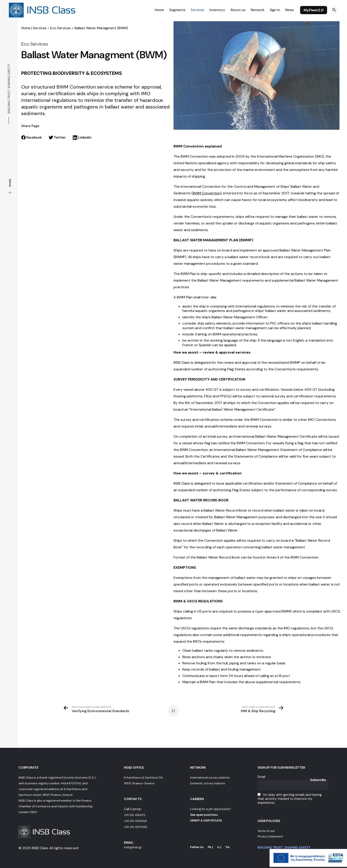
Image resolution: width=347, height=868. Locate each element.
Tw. (228, 847)
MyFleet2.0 (314, 10)
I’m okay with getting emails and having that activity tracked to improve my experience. (290, 799)
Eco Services (61, 28)
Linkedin (82, 138)
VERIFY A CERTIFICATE (206, 821)
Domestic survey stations (208, 783)
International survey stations (210, 778)
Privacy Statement (270, 836)
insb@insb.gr (133, 847)
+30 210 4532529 (135, 821)
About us (238, 10)
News (290, 10)
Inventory (217, 10)
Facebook (31, 137)
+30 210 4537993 (136, 827)
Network (258, 10)
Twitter (57, 137)
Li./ (219, 847)
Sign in (275, 10)
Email (261, 777)
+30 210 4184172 (135, 815)
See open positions (204, 815)
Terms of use (266, 831)
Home (159, 10)
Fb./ (211, 847)
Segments (177, 10)
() (207, 193)
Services (198, 10)
